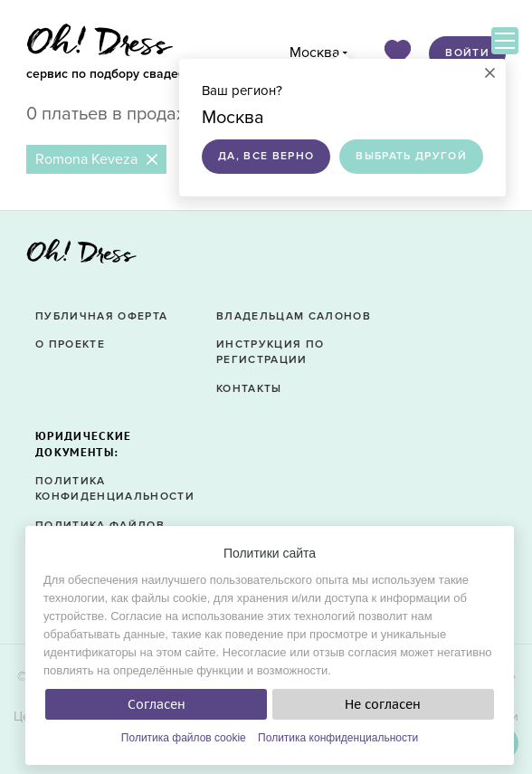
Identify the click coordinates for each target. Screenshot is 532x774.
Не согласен (383, 704)
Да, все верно (266, 156)
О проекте (70, 344)
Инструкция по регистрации (270, 352)
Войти (467, 53)
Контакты (249, 389)
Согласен (157, 704)
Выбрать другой (411, 156)
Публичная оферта (101, 316)
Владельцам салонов (294, 316)
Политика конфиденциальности (338, 738)
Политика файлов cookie (184, 738)
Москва (314, 53)
